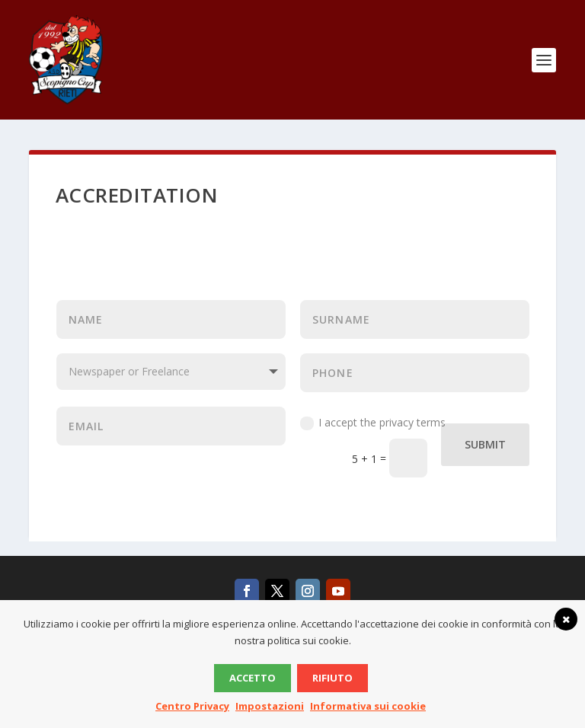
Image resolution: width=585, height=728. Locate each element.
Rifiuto (332, 678)
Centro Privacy (192, 706)
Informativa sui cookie (368, 706)
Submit (485, 444)
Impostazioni (270, 706)
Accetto (253, 678)
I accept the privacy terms (373, 423)
